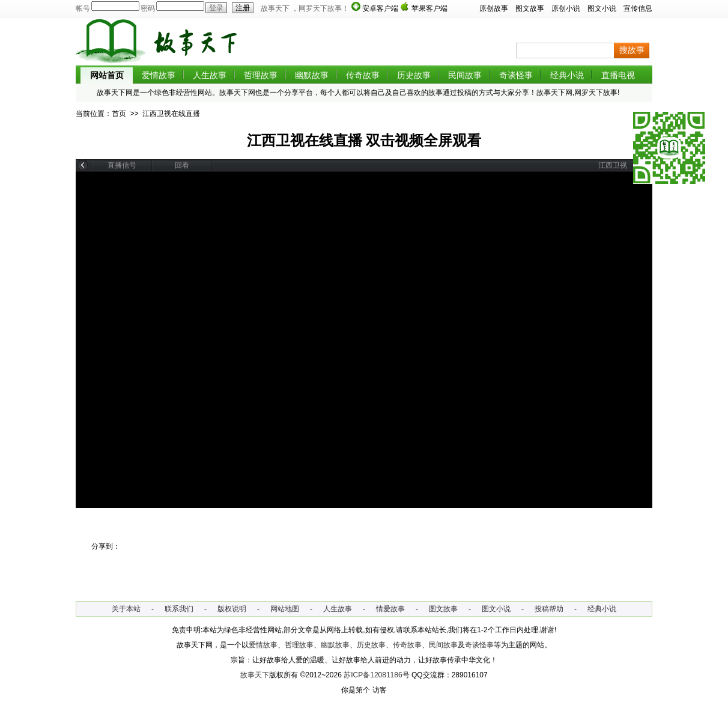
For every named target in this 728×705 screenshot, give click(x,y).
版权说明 (232, 609)
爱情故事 (159, 75)
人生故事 (210, 75)
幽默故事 (312, 75)
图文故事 (530, 8)
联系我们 (179, 609)
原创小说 (566, 8)
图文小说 (602, 8)
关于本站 (126, 609)
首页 (119, 114)
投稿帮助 (549, 609)
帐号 (83, 8)
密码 (148, 8)
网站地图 (285, 609)
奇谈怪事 (516, 75)
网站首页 (107, 75)
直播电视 (618, 75)
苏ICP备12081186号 (376, 675)
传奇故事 (363, 75)
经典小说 (567, 75)
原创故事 (494, 8)
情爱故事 (390, 609)
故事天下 (255, 675)
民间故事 (465, 75)
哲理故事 (261, 75)
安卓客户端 (380, 8)
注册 (241, 8)
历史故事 (414, 75)
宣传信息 (638, 8)
